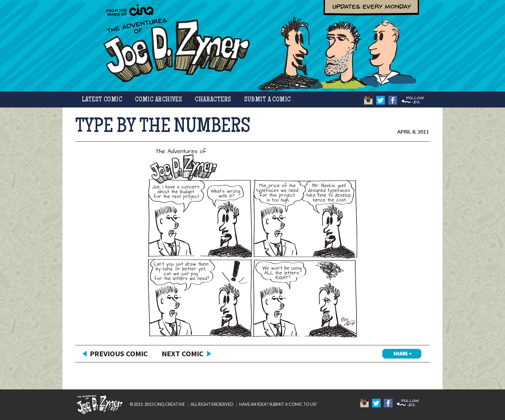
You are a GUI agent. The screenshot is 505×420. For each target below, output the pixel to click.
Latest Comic (102, 100)
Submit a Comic (267, 100)
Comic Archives (158, 100)
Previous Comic (119, 354)
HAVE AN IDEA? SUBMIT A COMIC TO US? (278, 404)
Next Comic (183, 354)
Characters (213, 100)
